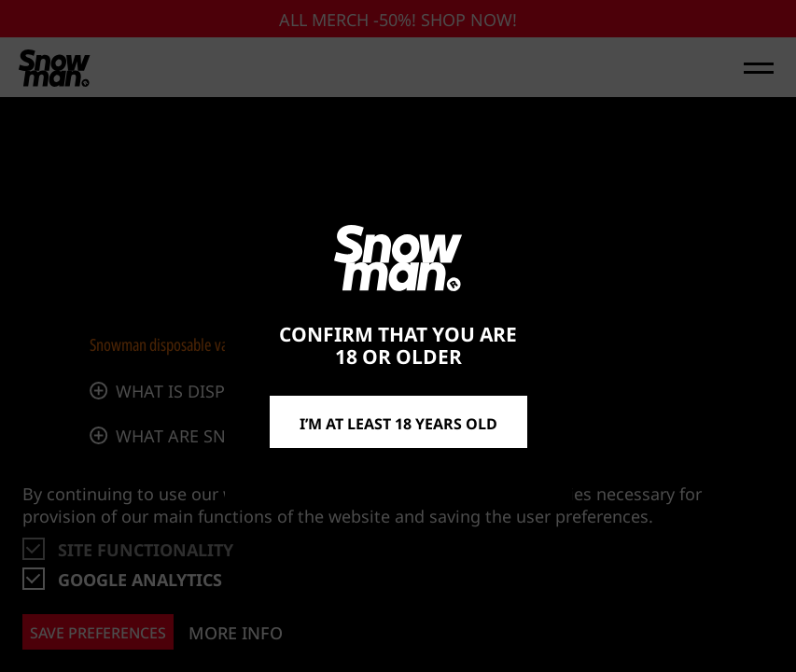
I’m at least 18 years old (398, 422)
